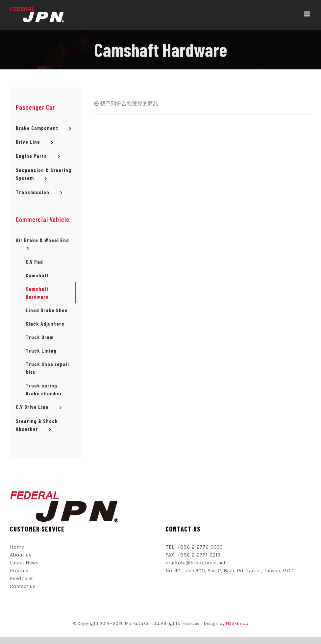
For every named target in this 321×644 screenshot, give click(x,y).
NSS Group (237, 623)
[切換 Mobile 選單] (308, 14)
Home (17, 547)
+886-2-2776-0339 (200, 547)
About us (21, 555)
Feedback (21, 578)
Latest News (24, 563)
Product (19, 570)
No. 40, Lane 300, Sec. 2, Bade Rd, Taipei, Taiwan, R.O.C (230, 570)
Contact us (23, 586)
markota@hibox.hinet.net (196, 563)
